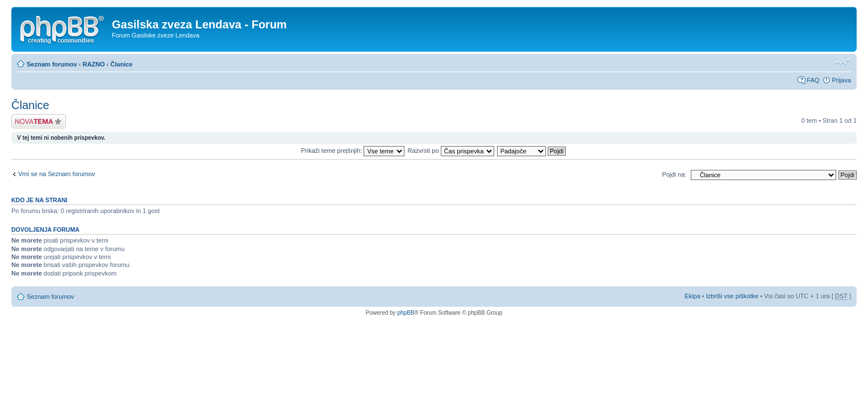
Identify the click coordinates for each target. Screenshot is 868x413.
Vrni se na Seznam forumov (57, 174)
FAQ (813, 80)
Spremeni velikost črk (843, 62)
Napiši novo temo (39, 121)
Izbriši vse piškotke (733, 296)
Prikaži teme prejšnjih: (353, 151)
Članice (121, 64)
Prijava (841, 80)
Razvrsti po (451, 151)
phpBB (406, 313)
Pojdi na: (675, 174)
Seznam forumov (52, 64)
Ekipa (692, 296)
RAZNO (93, 64)
